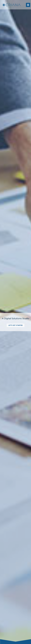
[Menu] (28, 5)
